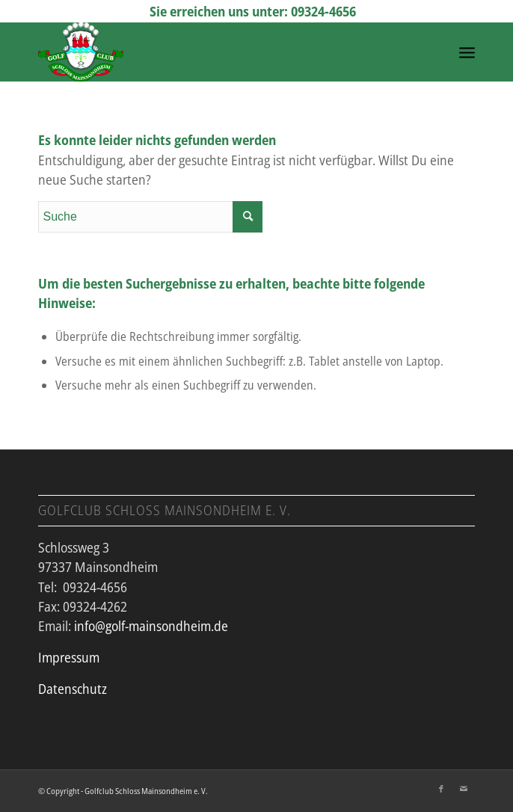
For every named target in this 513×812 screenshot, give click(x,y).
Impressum (69, 657)
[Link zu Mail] (464, 789)
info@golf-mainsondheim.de (151, 626)
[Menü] (467, 52)
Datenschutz (73, 689)
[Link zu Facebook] (441, 789)
